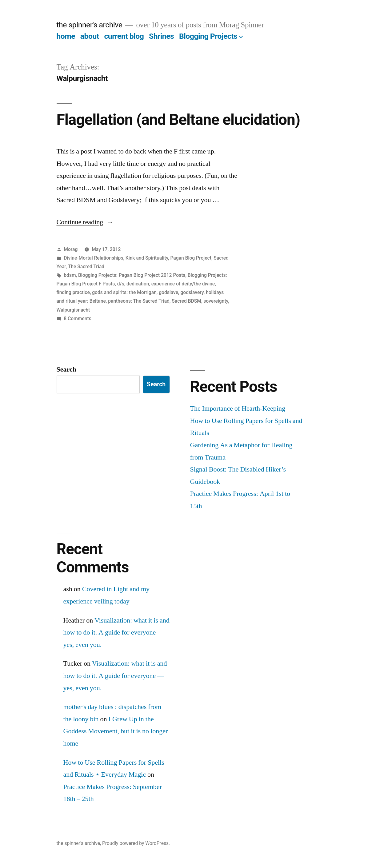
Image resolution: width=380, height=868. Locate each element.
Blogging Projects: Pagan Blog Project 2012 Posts (132, 275)
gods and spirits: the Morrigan (124, 292)
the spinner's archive (90, 25)
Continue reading (85, 222)
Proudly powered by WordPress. (136, 843)
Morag (71, 249)
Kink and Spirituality (147, 258)
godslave (168, 292)
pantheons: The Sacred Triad (139, 301)
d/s (121, 284)
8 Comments (77, 319)
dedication (138, 284)
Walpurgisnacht (73, 310)
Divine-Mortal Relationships (93, 258)
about (90, 36)
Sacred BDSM (186, 301)
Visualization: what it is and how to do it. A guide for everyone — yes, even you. (116, 633)
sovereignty (216, 301)
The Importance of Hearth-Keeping (238, 408)
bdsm (70, 275)
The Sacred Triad (86, 267)
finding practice (73, 292)
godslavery (192, 292)
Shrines (161, 36)
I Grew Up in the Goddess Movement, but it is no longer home (116, 731)
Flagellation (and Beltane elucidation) (178, 120)
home (66, 36)
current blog (124, 36)
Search (66, 369)
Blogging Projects (208, 36)
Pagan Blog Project (191, 258)
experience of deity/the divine (183, 284)
